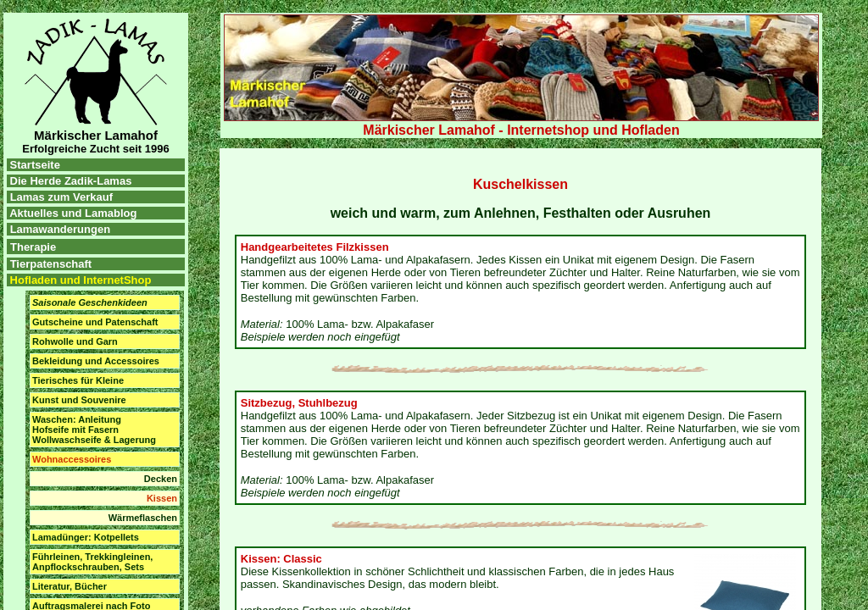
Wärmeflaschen (143, 518)
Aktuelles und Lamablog (73, 213)
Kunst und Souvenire (79, 400)
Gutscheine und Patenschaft (95, 322)
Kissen (162, 498)
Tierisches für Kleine (78, 380)
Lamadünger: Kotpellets (86, 537)
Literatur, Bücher (70, 586)
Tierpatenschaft (51, 264)
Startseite (33, 165)
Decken (161, 479)
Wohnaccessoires (72, 459)
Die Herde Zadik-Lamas (69, 181)
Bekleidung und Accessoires (96, 361)
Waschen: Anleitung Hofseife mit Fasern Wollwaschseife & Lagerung (94, 430)
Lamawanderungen (60, 229)
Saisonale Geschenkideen (90, 302)
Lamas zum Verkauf (61, 197)
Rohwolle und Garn (75, 341)
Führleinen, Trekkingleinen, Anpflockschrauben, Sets (92, 562)
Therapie (33, 247)
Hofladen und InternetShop (79, 280)
